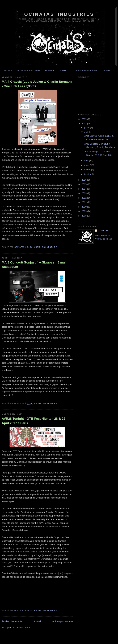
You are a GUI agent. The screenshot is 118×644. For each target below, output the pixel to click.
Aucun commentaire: (46, 247)
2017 (84, 124)
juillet (87, 128)
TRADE (106, 71)
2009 (84, 211)
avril (87, 161)
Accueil (37, 621)
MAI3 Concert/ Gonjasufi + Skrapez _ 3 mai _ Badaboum (35, 265)
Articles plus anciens (63, 621)
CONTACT (64, 71)
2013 (84, 193)
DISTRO (50, 71)
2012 (84, 198)
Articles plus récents (12, 621)
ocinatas (103, 231)
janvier (88, 174)
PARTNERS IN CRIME (86, 71)
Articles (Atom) (23, 627)
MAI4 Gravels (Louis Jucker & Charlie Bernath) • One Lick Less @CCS (37, 84)
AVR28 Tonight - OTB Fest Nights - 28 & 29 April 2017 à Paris (33, 421)
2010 (84, 207)
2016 (84, 180)
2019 (84, 119)
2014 (84, 189)
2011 (84, 202)
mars (87, 165)
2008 (84, 216)
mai (87, 132)
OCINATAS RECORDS (29, 71)
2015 (84, 184)
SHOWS (8, 71)
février (88, 170)
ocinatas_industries (59, 14)
